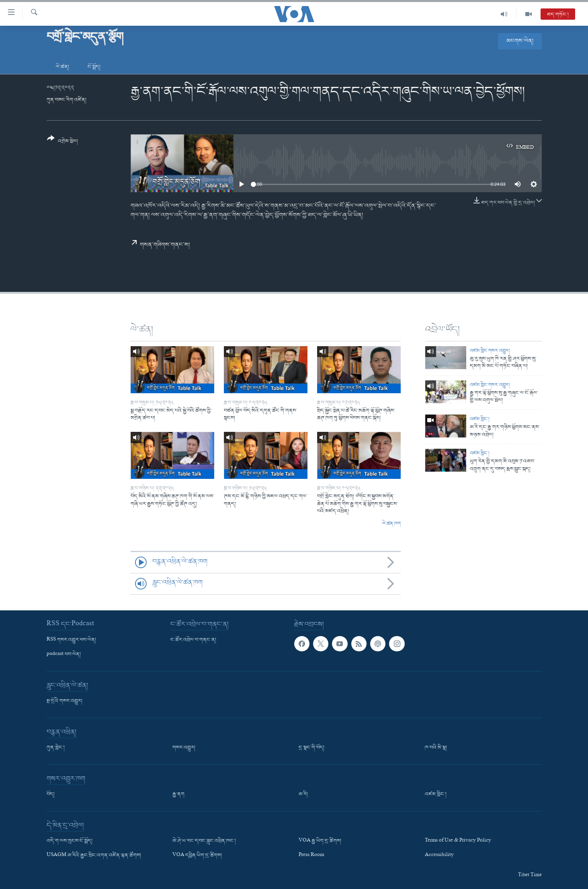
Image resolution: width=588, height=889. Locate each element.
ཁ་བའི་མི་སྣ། (436, 748)
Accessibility (439, 856)
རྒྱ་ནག (178, 795)
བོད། (51, 795)
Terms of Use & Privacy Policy (458, 841)
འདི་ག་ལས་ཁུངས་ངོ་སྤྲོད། (70, 841)
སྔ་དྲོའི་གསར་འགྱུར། (65, 701)
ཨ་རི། (303, 795)
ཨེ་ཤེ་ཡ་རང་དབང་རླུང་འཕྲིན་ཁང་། (204, 841)
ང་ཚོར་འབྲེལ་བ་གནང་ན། (193, 640)
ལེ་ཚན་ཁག (391, 524)
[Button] (63, 143)
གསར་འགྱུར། (184, 748)
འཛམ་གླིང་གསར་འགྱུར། (490, 351)
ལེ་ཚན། (62, 67)
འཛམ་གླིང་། (480, 419)
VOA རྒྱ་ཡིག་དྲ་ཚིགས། (320, 841)
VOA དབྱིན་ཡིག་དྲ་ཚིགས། (197, 856)
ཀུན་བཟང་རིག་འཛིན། (67, 100)
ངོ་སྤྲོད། (94, 67)
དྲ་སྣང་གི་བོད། (311, 748)
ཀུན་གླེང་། (56, 748)
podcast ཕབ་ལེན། (64, 655)
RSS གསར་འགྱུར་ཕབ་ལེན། (71, 640)
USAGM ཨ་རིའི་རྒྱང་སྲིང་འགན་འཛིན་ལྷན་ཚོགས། (94, 856)
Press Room (311, 856)
